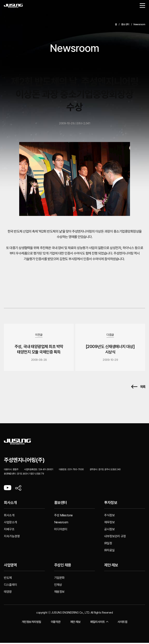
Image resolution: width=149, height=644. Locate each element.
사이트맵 (122, 623)
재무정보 (109, 523)
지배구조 (9, 530)
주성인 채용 (63, 566)
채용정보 (59, 593)
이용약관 (56, 623)
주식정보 (109, 516)
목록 (138, 388)
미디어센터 (61, 530)
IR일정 (108, 544)
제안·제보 (111, 566)
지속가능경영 (12, 537)
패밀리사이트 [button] (99, 623)
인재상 (58, 586)
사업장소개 (10, 523)
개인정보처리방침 (31, 623)
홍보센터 (61, 504)
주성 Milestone (63, 516)
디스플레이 (10, 586)
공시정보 (109, 530)
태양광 (8, 593)
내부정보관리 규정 (115, 537)
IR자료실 (109, 551)
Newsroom (61, 523)
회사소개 (10, 504)
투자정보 (111, 504)
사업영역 (10, 566)
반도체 (8, 579)
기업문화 (59, 579)
